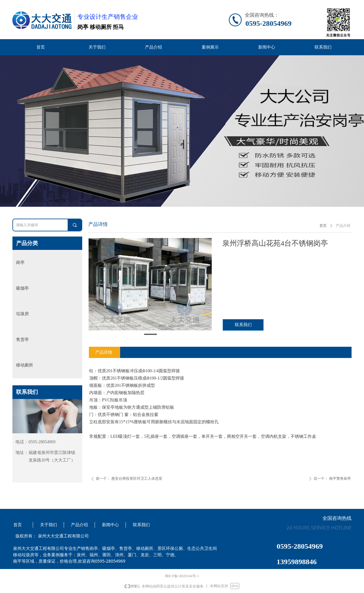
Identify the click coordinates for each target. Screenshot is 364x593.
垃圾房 (22, 314)
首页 (323, 226)
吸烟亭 (22, 288)
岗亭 (20, 262)
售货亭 (22, 340)
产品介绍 (343, 226)
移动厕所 (25, 365)
